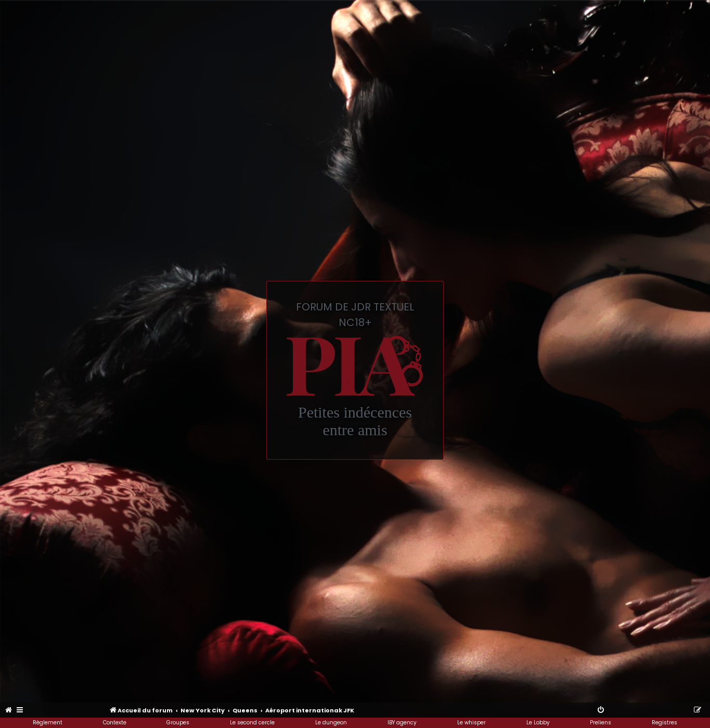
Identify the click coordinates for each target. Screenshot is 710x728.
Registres (664, 723)
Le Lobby (538, 723)
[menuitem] (9, 710)
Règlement (48, 723)
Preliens (601, 723)
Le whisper (472, 723)
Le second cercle (252, 723)
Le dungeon (331, 723)
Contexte (115, 723)
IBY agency (402, 723)
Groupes (178, 723)
